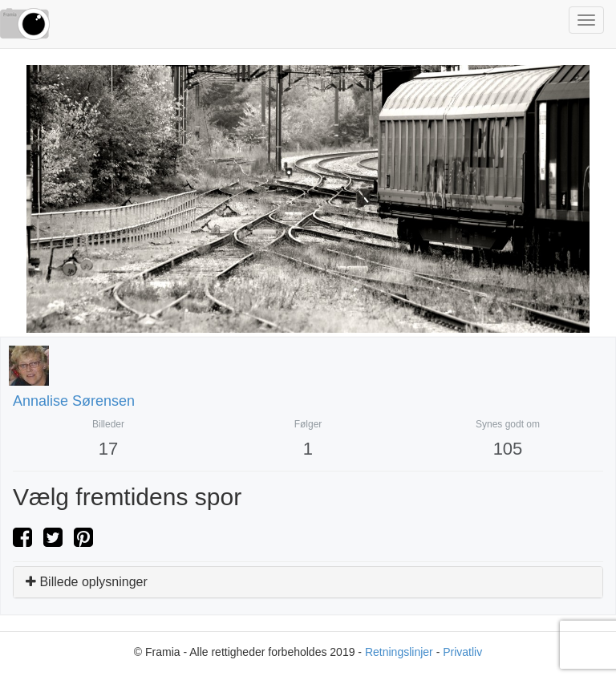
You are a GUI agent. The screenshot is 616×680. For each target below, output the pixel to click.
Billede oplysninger (87, 582)
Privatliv (462, 652)
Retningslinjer (399, 652)
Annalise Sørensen (74, 401)
